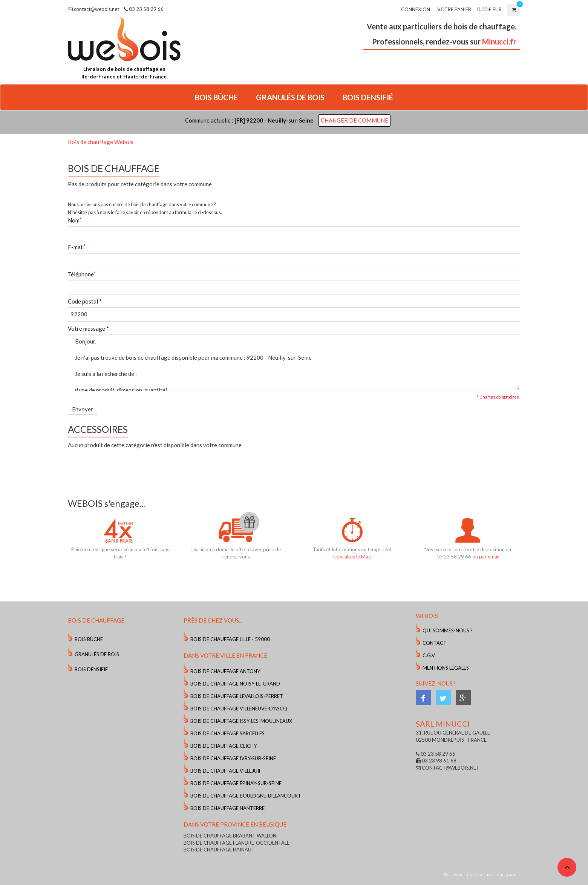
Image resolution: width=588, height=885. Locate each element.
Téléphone (81, 274)
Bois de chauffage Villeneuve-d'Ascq (239, 709)
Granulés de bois (97, 654)
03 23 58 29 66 (144, 9)
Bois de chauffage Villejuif (226, 771)
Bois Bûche (89, 639)
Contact (435, 643)
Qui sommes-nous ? (448, 630)
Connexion (416, 9)
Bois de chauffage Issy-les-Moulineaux (241, 721)
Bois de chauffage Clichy (224, 746)
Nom (74, 220)
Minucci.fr (499, 41)
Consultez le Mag (352, 557)
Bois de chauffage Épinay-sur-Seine (236, 783)
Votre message (88, 328)
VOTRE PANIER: (455, 9)
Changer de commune (354, 120)
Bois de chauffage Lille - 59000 (230, 639)
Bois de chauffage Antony (225, 671)
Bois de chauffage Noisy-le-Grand (235, 684)
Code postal (85, 301)
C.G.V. (429, 655)
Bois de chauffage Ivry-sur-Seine (233, 758)
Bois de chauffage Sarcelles (227, 733)
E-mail (76, 247)
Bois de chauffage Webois (101, 142)
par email (489, 557)
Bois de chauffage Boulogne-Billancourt (246, 796)
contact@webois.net (93, 9)
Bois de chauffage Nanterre (227, 808)
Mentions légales (446, 668)
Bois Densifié (91, 669)
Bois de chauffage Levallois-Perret (237, 696)
